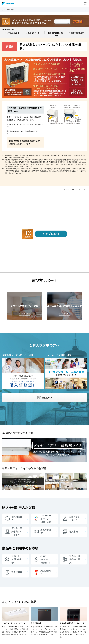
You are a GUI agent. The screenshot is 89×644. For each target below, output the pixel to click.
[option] (44, 45)
